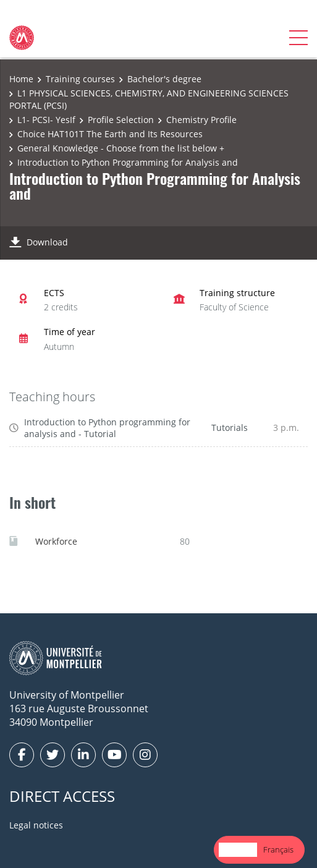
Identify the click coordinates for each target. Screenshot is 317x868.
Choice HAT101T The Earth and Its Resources (110, 134)
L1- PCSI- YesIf (46, 120)
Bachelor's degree (164, 79)
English (238, 849)
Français (278, 849)
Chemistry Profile (201, 120)
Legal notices (36, 825)
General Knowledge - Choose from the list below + (121, 148)
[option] (278, 850)
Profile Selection (121, 120)
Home (21, 79)
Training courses (80, 79)
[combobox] (238, 850)
